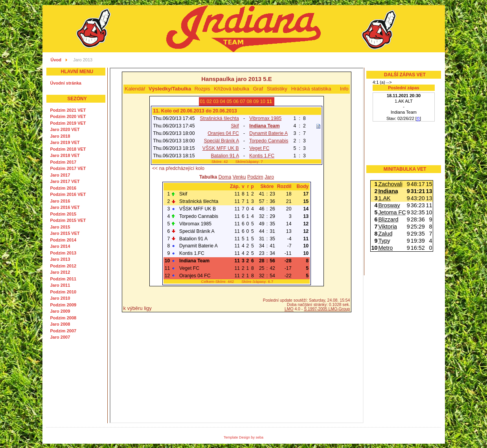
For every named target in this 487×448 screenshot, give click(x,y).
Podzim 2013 (63, 253)
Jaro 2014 (60, 246)
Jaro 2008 (60, 324)
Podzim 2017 (63, 162)
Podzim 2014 (63, 240)
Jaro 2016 (60, 201)
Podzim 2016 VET (68, 194)
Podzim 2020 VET (68, 116)
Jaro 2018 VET (65, 155)
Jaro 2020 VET (65, 129)
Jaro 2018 (60, 136)
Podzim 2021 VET (68, 110)
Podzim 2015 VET (68, 220)
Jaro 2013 (60, 259)
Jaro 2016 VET (65, 207)
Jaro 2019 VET (65, 142)
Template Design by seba (243, 437)
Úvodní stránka (66, 83)
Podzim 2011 (63, 279)
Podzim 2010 (63, 292)
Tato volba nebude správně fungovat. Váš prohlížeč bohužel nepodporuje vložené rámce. (237, 245)
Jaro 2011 (60, 285)
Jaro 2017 (60, 175)
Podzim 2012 (63, 266)
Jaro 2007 (60, 337)
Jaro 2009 (60, 311)
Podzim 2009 (63, 305)
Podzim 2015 (63, 214)
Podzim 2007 (63, 331)
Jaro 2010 (60, 298)
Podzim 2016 (63, 188)
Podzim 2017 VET (68, 168)
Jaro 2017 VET (65, 181)
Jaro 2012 (60, 272)
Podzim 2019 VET (68, 123)
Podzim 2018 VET (68, 149)
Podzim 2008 (63, 318)
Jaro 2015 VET (65, 233)
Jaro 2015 (60, 227)
